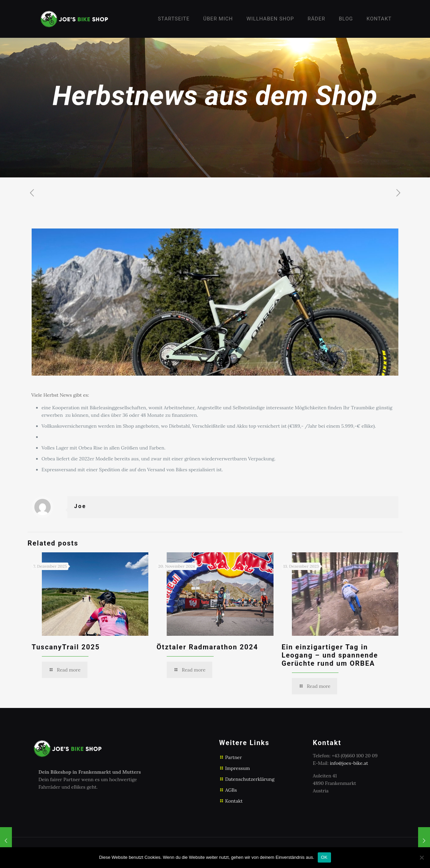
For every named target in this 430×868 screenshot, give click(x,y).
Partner (234, 757)
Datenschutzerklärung (250, 779)
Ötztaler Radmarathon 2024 (207, 647)
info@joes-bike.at (349, 763)
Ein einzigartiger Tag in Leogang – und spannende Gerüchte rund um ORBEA (330, 655)
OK (324, 857)
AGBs (231, 790)
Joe (80, 506)
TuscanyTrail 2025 (66, 647)
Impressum (238, 768)
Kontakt (234, 801)
